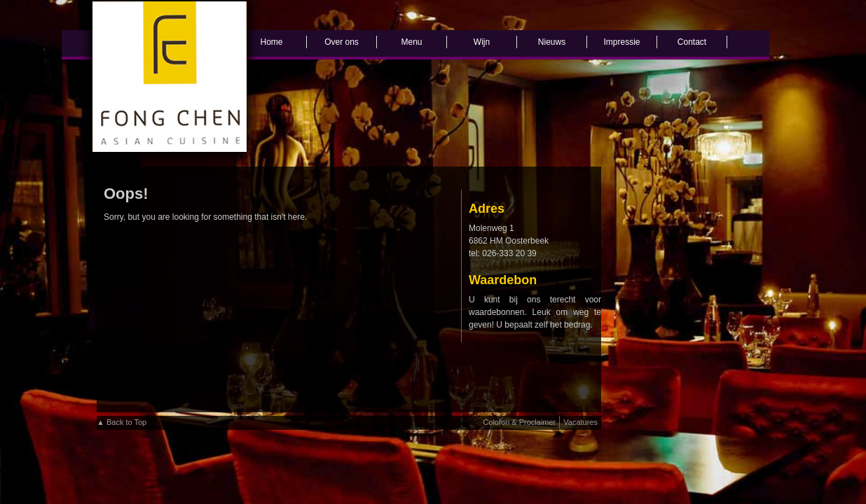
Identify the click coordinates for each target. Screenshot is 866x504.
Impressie (621, 42)
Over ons (342, 42)
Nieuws (552, 42)
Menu (411, 42)
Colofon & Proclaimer (519, 422)
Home (271, 42)
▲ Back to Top (122, 422)
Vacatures (580, 422)
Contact (692, 42)
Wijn (482, 42)
